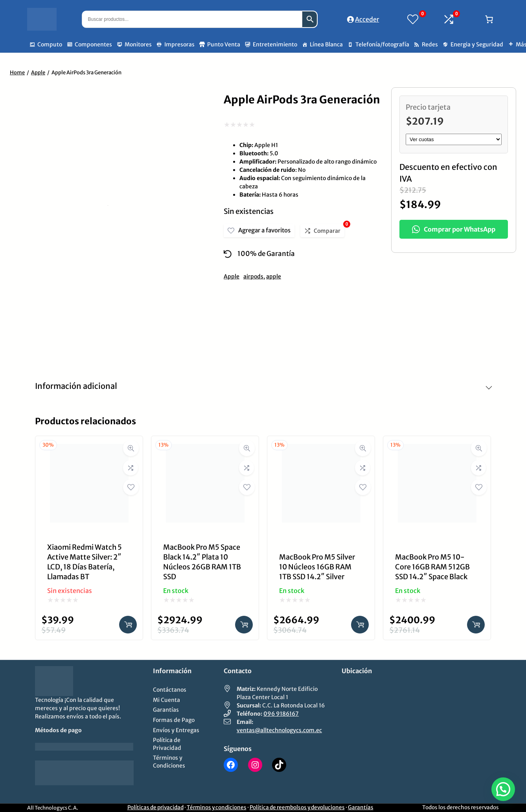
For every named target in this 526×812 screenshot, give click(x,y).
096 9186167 (281, 714)
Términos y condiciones (217, 807)
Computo (50, 44)
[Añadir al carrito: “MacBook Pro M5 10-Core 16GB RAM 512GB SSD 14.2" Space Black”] (476, 625)
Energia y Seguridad (477, 44)
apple (274, 276)
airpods (253, 276)
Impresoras (179, 44)
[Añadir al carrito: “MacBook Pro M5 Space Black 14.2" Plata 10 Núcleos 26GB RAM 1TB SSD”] (244, 625)
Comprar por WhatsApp (454, 229)
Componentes (93, 44)
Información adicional (76, 386)
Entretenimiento (275, 44)
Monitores (138, 44)
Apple (38, 73)
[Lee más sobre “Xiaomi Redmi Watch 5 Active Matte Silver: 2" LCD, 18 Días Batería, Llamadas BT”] (128, 625)
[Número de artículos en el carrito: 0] (489, 19)
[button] (503, 789)
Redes (430, 44)
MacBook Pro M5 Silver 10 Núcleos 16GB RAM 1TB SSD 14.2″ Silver (317, 567)
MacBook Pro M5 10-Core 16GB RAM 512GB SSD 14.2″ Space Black (432, 567)
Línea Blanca (326, 44)
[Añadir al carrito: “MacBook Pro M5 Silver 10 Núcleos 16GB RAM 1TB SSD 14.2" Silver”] (360, 625)
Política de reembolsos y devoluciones (297, 807)
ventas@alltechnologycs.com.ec (279, 730)
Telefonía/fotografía (382, 44)
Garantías (361, 807)
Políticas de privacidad (155, 807)
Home (17, 73)
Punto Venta (224, 44)
